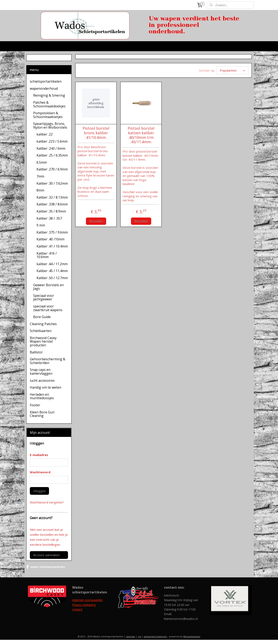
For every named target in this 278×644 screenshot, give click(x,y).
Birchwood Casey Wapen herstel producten (43, 341)
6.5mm (42, 162)
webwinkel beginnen (155, 636)
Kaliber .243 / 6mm (51, 148)
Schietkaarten (41, 331)
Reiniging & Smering (49, 95)
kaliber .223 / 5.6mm (52, 141)
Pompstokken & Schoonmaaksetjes (48, 115)
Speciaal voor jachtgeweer (44, 297)
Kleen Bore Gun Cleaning (42, 414)
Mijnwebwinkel (192, 636)
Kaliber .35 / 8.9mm (51, 211)
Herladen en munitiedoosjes (42, 396)
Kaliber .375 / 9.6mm (52, 232)
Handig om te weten (46, 387)
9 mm (41, 225)
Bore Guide (42, 317)
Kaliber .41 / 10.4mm (52, 246)
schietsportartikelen (46, 81)
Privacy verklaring (84, 605)
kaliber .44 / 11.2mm (52, 264)
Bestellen (96, 221)
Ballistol (36, 352)
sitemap (131, 636)
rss (139, 636)
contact (77, 609)
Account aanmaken (46, 555)
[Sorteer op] (232, 70)
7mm (40, 176)
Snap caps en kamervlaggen (41, 372)
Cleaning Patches (43, 324)
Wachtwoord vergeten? (47, 502)
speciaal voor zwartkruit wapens (48, 308)
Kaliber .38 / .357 (49, 218)
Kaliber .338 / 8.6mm (52, 204)
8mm (40, 190)
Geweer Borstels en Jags (48, 287)
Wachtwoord (40, 472)
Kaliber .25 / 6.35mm (52, 155)
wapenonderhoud (44, 88)
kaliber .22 (45, 134)
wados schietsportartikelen (46, 567)
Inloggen (39, 491)
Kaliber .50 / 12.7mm (52, 278)
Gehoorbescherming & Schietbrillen (48, 361)
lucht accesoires (42, 380)
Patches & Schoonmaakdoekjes (49, 104)
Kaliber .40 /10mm (50, 239)
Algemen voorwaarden (87, 600)
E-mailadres (39, 455)
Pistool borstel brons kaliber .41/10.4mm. (96, 133)
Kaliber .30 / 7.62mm (52, 183)
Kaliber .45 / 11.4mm (52, 271)
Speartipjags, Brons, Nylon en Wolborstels (50, 126)
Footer (35, 405)
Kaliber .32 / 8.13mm (52, 197)
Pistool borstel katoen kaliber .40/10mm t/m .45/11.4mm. (141, 135)
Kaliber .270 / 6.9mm (52, 169)
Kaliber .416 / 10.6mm (47, 255)
